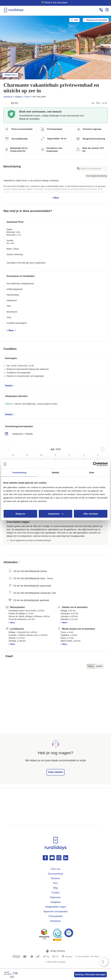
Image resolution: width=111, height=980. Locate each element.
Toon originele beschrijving (96, 176)
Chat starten (55, 772)
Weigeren (20, 514)
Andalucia (8, 97)
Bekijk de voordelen (29, 119)
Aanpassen (56, 514)
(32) (9, 977)
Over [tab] (92, 472)
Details (10, 386)
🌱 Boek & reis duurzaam (54, 3)
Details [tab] (55, 472)
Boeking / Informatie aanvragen (91, 975)
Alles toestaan (91, 514)
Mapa (91, 666)
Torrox (27, 97)
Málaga (18, 97)
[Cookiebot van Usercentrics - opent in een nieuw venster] (95, 464)
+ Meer (55, 189)
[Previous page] (9, 449)
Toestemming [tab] (19, 472)
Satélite (99, 666)
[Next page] (102, 449)
